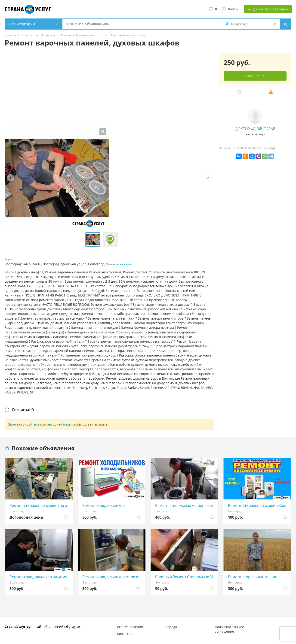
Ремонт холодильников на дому (38, 577)
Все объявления (130, 627)
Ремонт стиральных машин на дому (186, 505)
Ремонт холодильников (103, 505)
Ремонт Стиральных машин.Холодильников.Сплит (258, 505)
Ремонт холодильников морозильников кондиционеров (113, 577)
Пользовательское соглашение (229, 629)
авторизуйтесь (59, 424)
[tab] (19, 410)
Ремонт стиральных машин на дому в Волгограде (40, 505)
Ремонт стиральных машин (253, 577)
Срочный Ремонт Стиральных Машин (186, 577)
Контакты (125, 634)
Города (171, 627)
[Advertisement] (109, 88)
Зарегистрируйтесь (24, 424)
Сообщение (255, 76)
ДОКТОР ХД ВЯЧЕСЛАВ (255, 129)
